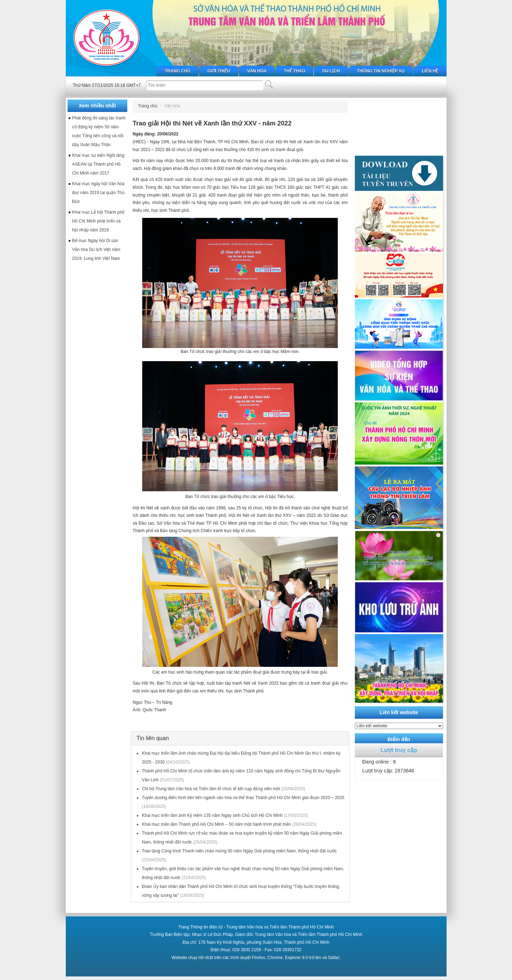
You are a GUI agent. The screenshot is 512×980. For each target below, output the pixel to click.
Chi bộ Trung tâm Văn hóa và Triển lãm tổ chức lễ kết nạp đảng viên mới (211, 789)
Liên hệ (430, 71)
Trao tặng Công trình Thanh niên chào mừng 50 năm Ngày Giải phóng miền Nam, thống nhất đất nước (239, 851)
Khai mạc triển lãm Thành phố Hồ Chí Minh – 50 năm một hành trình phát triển (216, 824)
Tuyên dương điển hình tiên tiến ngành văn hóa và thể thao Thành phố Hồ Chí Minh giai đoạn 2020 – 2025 (243, 798)
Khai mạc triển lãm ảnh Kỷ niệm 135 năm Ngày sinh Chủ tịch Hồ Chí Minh (212, 815)
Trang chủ (177, 71)
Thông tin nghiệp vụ (381, 71)
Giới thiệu (218, 71)
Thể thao (294, 71)
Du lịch (331, 71)
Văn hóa (257, 71)
